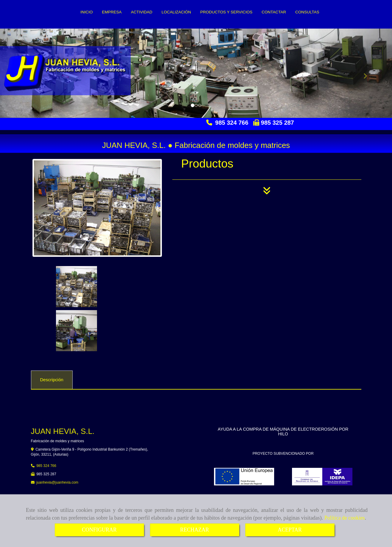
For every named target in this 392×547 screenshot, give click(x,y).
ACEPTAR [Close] (290, 530)
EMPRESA (112, 12)
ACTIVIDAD (142, 12)
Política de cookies (345, 518)
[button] (363, 73)
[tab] (52, 336)
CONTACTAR (274, 12)
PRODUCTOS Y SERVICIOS (226, 12)
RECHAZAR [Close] (195, 530)
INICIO (86, 12)
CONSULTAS (307, 12)
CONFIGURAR (99, 530)
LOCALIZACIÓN (176, 12)
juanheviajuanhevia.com (57, 438)
